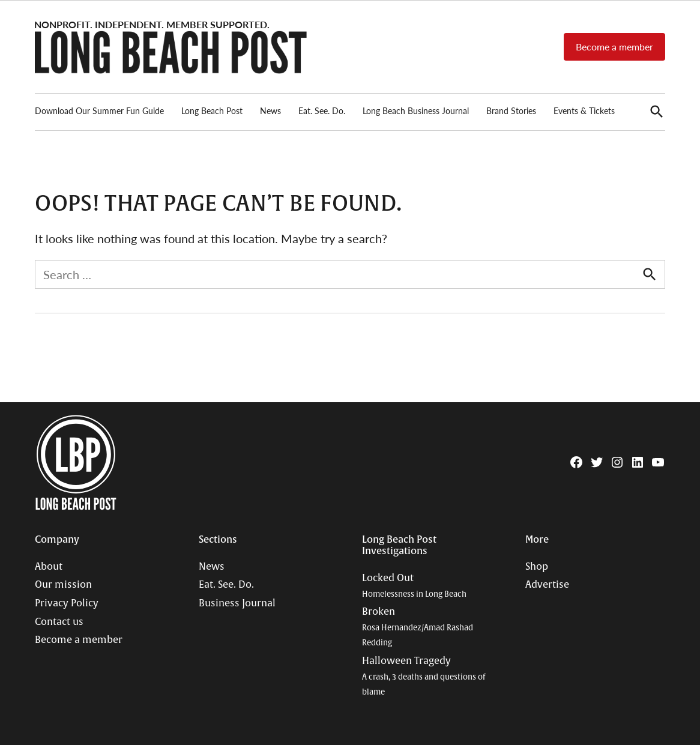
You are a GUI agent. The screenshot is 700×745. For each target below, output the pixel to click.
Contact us (59, 622)
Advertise (547, 585)
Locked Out (414, 586)
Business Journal (237, 603)
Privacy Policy (67, 603)
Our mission (63, 585)
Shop (537, 567)
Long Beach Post (212, 110)
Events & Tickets (584, 110)
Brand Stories (511, 110)
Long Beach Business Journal (416, 110)
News (270, 110)
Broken (418, 627)
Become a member (614, 47)
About (49, 567)
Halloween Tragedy (424, 676)
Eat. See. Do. (322, 110)
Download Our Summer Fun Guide (99, 110)
